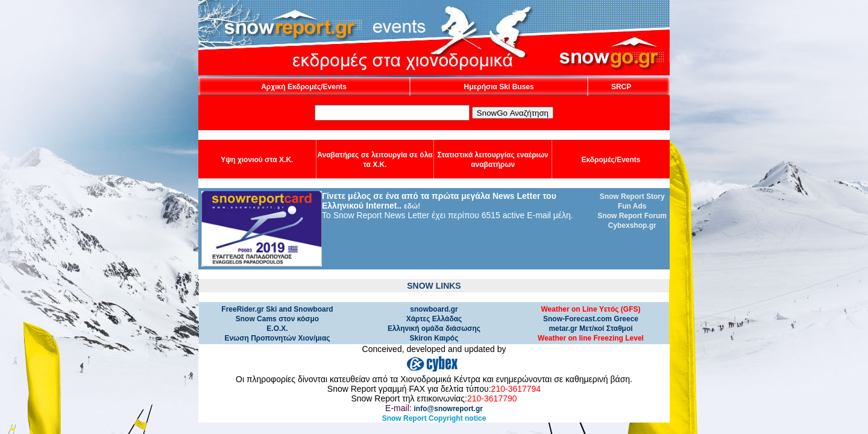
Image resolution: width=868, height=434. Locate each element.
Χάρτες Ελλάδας (434, 319)
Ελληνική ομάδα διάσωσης (434, 329)
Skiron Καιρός (434, 338)
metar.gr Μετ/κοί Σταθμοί (590, 329)
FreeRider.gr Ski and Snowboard (277, 309)
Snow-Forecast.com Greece (591, 319)
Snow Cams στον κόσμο (277, 319)
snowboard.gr (434, 309)
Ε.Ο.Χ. (277, 329)
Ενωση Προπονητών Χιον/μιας (277, 338)
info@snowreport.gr (448, 409)
